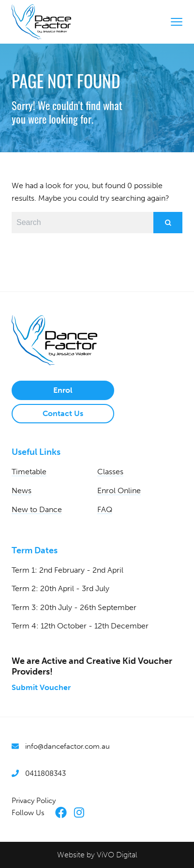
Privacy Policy (34, 801)
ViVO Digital (117, 855)
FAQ (105, 509)
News (22, 490)
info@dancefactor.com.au (67, 746)
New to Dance (37, 509)
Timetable (29, 472)
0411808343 (45, 773)
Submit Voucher (41, 687)
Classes (110, 472)
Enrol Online (119, 490)
